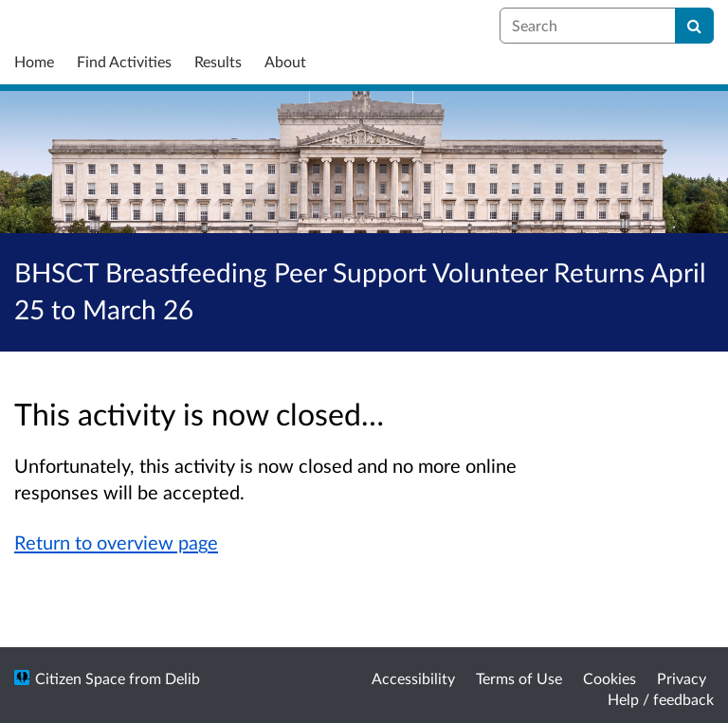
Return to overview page (116, 542)
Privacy (682, 678)
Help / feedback (661, 699)
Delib (182, 678)
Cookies (610, 678)
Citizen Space (80, 678)
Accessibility (413, 678)
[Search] (694, 26)
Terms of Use (519, 678)
